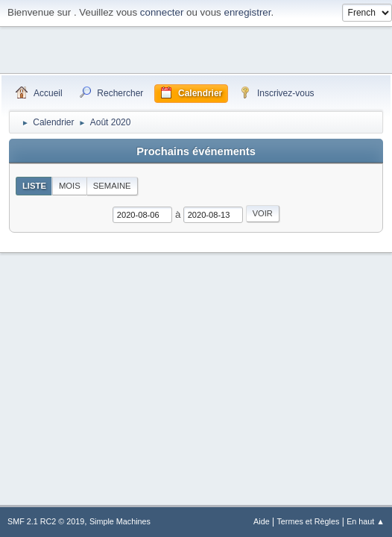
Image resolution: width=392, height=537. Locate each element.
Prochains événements (196, 151)
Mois (70, 186)
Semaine (112, 186)
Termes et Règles (308, 521)
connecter (162, 12)
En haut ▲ (366, 521)
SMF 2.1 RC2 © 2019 (46, 521)
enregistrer (247, 12)
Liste (34, 186)
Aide (262, 521)
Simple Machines (120, 521)
